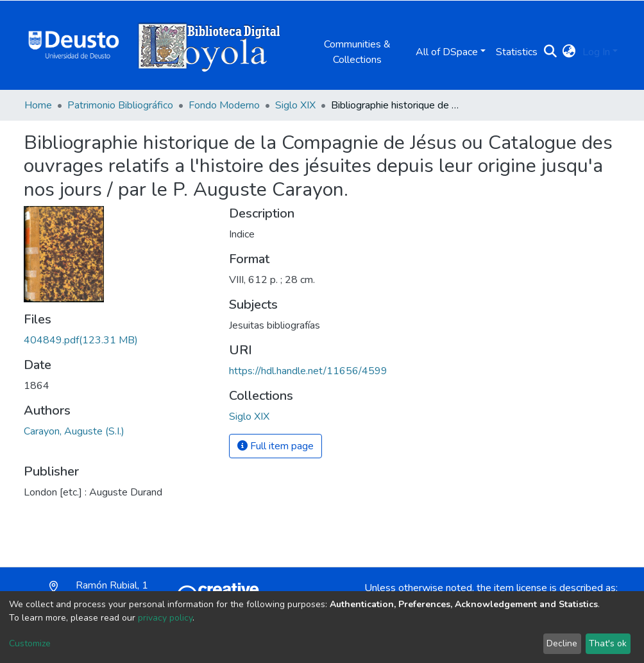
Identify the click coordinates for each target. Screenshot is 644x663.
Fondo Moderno (224, 105)
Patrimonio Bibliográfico (120, 105)
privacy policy (165, 618)
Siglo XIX (295, 105)
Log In (596, 52)
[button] (569, 52)
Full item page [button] (275, 446)
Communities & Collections (357, 52)
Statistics (517, 52)
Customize (30, 643)
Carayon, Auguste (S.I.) (74, 431)
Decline (562, 643)
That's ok (608, 643)
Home (38, 105)
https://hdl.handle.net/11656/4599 (308, 371)
